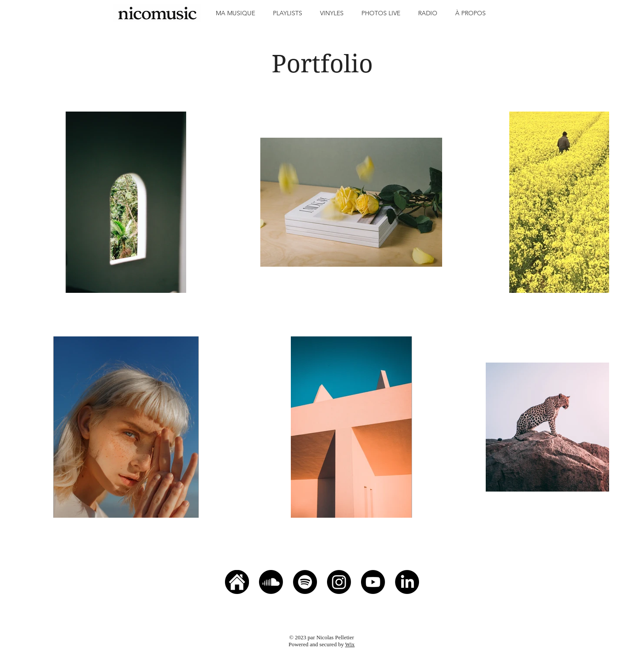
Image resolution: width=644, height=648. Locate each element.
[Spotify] (305, 582)
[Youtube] (373, 582)
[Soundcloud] (271, 582)
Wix (350, 644)
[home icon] (237, 582)
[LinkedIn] (407, 582)
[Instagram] (339, 582)
